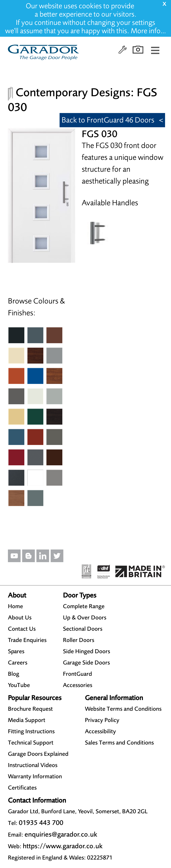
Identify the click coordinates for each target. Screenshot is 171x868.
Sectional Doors (83, 629)
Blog (14, 674)
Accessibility (100, 731)
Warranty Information (35, 776)
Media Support (27, 720)
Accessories (78, 685)
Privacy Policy (102, 720)
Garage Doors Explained (38, 754)
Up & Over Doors (85, 617)
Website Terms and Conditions (123, 709)
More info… (148, 31)
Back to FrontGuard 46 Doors (108, 120)
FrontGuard (77, 674)
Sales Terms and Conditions (119, 743)
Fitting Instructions (31, 731)
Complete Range (84, 606)
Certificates (22, 788)
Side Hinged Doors (86, 651)
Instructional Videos (33, 765)
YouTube (19, 685)
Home (15, 606)
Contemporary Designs (73, 92)
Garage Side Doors (86, 663)
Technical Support (31, 743)
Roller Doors (79, 640)
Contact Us (22, 629)
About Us (20, 617)
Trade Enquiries (27, 640)
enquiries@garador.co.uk (61, 834)
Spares (16, 651)
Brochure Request (30, 709)
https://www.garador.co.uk (63, 846)
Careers (18, 663)
